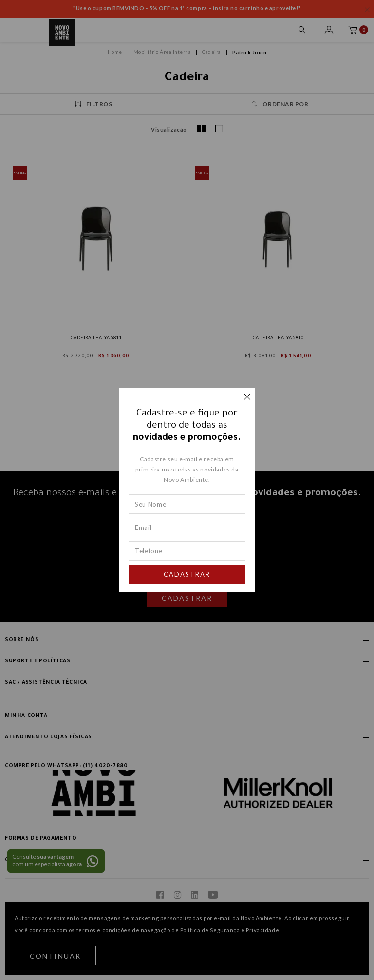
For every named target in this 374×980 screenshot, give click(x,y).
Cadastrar (187, 574)
